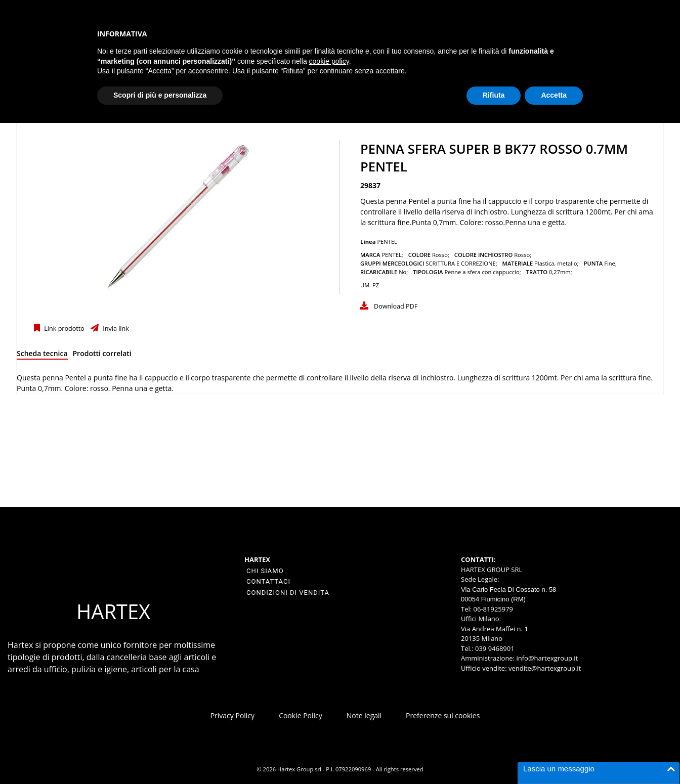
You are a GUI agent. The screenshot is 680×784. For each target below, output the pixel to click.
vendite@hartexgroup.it (545, 668)
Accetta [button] (554, 95)
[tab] (42, 355)
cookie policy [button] (329, 61)
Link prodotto (63, 329)
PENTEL (387, 242)
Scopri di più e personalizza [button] (160, 95)
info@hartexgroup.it (546, 658)
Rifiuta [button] (494, 95)
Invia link (115, 329)
